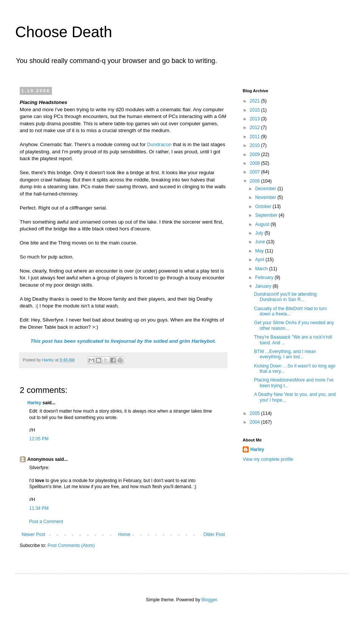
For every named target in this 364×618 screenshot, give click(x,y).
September (267, 215)
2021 (256, 101)
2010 (256, 145)
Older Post (214, 534)
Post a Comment (46, 522)
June (261, 242)
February (265, 277)
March (262, 269)
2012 (256, 128)
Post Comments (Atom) (71, 545)
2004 (256, 422)
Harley (34, 403)
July (260, 233)
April (260, 260)
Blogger (209, 600)
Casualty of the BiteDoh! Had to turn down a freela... (290, 311)
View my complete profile (268, 459)
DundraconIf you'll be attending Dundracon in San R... (285, 297)
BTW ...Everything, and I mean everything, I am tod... (285, 354)
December (266, 189)
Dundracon (159, 144)
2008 (256, 163)
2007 (256, 172)
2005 (256, 413)
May (260, 251)
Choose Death (64, 32)
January (264, 286)
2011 (256, 137)
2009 (256, 154)
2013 (256, 119)
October (264, 207)
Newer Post (33, 534)
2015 (256, 110)
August (263, 224)
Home (124, 534)
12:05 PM (39, 439)
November (266, 197)
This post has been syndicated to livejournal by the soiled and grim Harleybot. (123, 341)
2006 (256, 181)
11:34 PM (39, 508)
